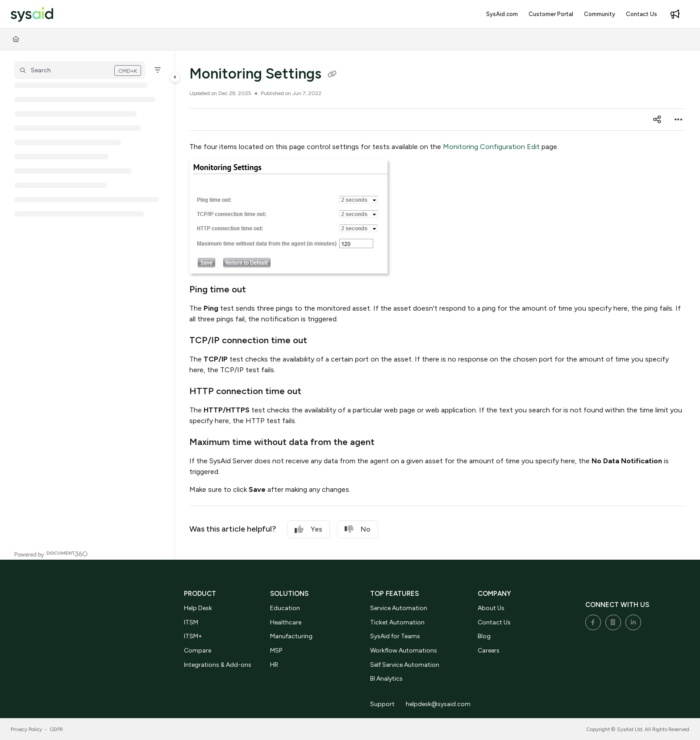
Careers (489, 651)
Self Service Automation (405, 665)
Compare (198, 651)
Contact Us (494, 622)
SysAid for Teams (395, 636)
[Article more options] (679, 120)
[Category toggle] (175, 77)
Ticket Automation (397, 622)
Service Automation (399, 608)
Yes (308, 529)
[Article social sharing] (657, 120)
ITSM (191, 622)
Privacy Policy (26, 729)
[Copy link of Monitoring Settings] (332, 75)
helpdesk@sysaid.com (438, 704)
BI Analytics (386, 679)
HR (274, 665)
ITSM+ (193, 636)
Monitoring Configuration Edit (491, 147)
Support (382, 704)
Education (285, 608)
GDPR (56, 729)
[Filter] (158, 70)
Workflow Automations (404, 651)
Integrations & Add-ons (218, 665)
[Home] (16, 39)
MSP (276, 651)
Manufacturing (291, 636)
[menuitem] (502, 14)
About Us (491, 608)
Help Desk (198, 608)
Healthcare (286, 622)
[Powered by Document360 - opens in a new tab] (51, 554)
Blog (484, 636)
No (358, 529)
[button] (32, 15)
